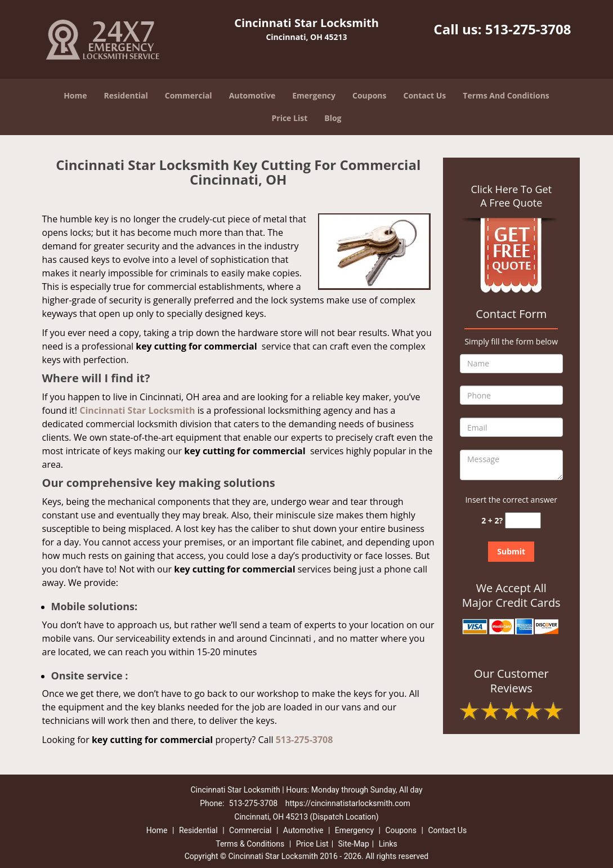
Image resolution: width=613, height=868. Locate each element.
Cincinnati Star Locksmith (137, 410)
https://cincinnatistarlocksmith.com (348, 803)
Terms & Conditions (250, 844)
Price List (289, 118)
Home (75, 95)
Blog (333, 118)
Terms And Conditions (506, 95)
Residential (126, 95)
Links (388, 844)
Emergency (314, 95)
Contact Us (425, 95)
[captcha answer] (523, 520)
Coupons (369, 95)
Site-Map (354, 844)
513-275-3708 (528, 29)
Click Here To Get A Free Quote (511, 196)
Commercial (189, 95)
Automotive (252, 95)
